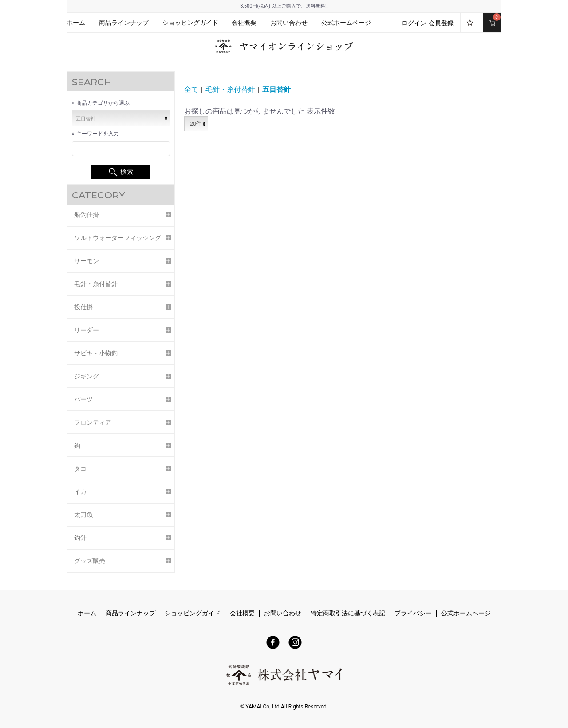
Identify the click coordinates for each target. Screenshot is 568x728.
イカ (80, 492)
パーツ (83, 399)
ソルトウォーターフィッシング (118, 238)
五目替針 (276, 89)
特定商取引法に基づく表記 (348, 613)
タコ (80, 468)
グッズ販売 (90, 561)
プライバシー (413, 613)
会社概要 (244, 23)
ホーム (76, 23)
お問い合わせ (289, 23)
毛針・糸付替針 (96, 284)
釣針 (80, 538)
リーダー (87, 330)
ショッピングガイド (190, 23)
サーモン (87, 261)
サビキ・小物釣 (96, 353)
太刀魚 (83, 515)
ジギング (87, 376)
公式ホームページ (346, 23)
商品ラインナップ (124, 23)
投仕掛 (83, 307)
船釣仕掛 (87, 215)
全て (191, 89)
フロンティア (93, 422)
